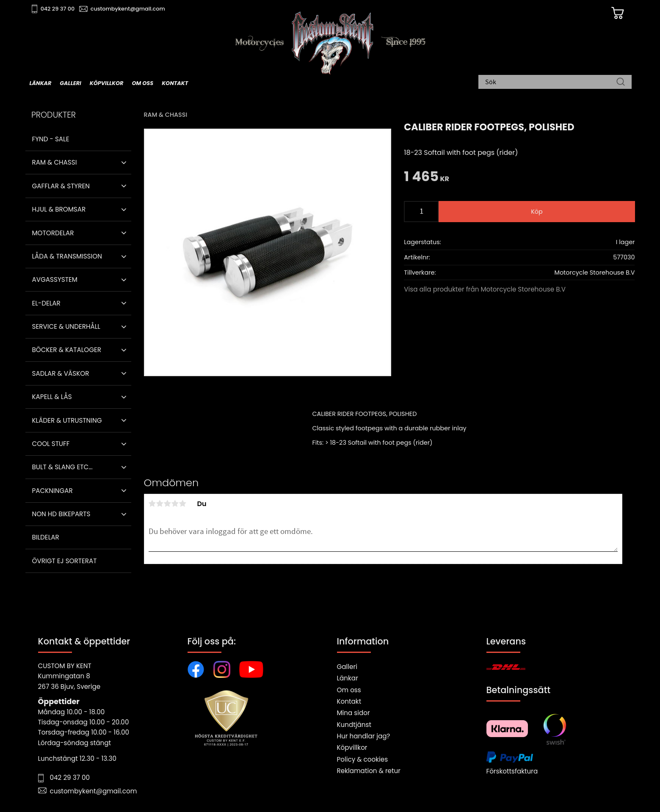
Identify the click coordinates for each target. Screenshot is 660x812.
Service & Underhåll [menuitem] (66, 326)
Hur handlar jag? (364, 736)
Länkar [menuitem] (41, 83)
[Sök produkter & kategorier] (551, 83)
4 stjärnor (175, 504)
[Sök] (621, 83)
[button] (124, 162)
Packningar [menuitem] (52, 491)
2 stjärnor (160, 504)
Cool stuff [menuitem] (51, 444)
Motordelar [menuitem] (53, 233)
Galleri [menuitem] (70, 83)
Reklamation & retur (369, 771)
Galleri (347, 667)
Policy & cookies (363, 759)
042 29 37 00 (58, 9)
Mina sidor (353, 713)
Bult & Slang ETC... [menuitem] (62, 467)
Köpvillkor (352, 747)
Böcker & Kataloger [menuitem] (67, 350)
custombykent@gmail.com (128, 9)
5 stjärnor (183, 504)
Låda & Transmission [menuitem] (67, 256)
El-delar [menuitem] (46, 303)
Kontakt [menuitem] (175, 83)
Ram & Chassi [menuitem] (55, 162)
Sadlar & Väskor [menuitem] (61, 373)
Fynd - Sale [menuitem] (51, 139)
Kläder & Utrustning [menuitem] (67, 420)
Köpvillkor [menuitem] (107, 83)
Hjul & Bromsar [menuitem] (59, 209)
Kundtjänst (354, 725)
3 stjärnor (168, 504)
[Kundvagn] (618, 13)
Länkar (348, 678)
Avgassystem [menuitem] (55, 279)
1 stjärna (152, 504)
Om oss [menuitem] (142, 83)
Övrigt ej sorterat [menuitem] (65, 561)
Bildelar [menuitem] (46, 537)
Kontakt (349, 701)
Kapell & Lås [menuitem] (52, 397)
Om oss (349, 690)
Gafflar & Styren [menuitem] (61, 186)
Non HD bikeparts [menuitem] (61, 514)
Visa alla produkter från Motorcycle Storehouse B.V (485, 289)
